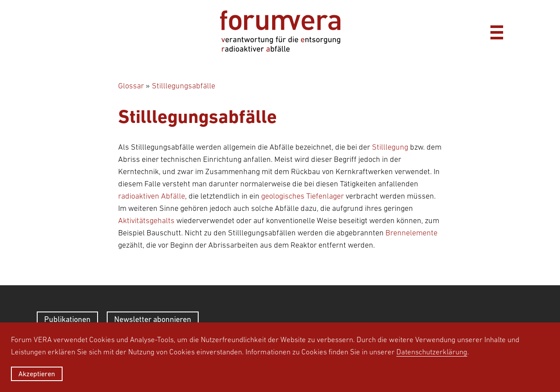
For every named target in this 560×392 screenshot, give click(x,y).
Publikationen (67, 319)
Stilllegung (390, 147)
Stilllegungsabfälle (184, 86)
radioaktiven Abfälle (152, 196)
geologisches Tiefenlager (303, 196)
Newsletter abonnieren (153, 319)
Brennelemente (411, 233)
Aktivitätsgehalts (146, 220)
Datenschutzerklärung (432, 352)
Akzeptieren (37, 374)
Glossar (131, 86)
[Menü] (497, 31)
